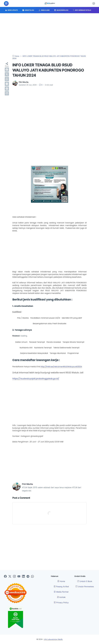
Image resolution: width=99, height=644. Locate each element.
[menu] (6, 3)
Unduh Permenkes (85, 586)
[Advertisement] (49, 34)
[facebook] (7, 70)
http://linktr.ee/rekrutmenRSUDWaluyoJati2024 (61, 367)
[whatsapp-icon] (32, 577)
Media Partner (61, 592)
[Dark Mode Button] (94, 3)
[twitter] (7, 74)
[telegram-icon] (28, 577)
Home (61, 581)
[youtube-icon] (19, 577)
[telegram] (7, 84)
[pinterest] (7, 89)
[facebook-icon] (5, 577)
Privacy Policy (61, 602)
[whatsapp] (7, 79)
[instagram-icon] (14, 577)
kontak (61, 597)
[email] (7, 93)
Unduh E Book (85, 581)
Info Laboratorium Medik (53, 639)
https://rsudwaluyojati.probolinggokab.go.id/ (36, 379)
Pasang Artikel (61, 586)
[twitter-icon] (10, 577)
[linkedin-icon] (23, 577)
